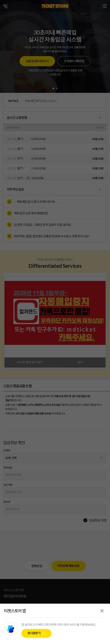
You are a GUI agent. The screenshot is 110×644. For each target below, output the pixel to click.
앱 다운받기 (34, 634)
